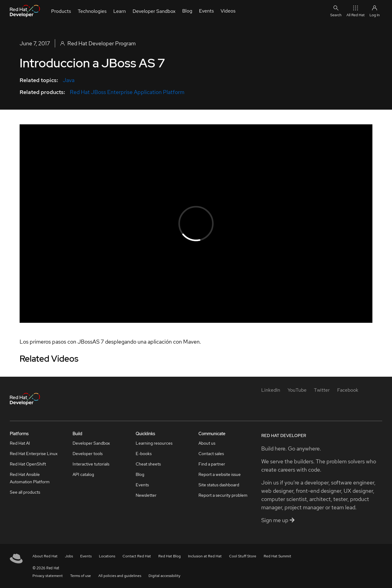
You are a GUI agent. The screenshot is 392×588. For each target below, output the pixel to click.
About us (207, 443)
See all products (25, 492)
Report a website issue (220, 474)
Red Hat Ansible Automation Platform (30, 478)
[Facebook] (348, 390)
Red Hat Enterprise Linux (34, 454)
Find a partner (212, 464)
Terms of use (81, 576)
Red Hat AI (20, 443)
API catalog (83, 474)
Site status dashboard (219, 485)
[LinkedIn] (271, 390)
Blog (140, 474)
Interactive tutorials (91, 464)
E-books (144, 454)
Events (142, 485)
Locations (107, 556)
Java (69, 80)
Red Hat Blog (170, 556)
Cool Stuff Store (243, 556)
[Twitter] (322, 390)
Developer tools (88, 454)
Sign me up (278, 520)
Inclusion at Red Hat (205, 556)
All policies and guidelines (120, 576)
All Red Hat (355, 11)
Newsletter (146, 495)
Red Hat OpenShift (28, 464)
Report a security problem (223, 495)
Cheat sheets (148, 464)
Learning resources (154, 443)
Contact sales (211, 454)
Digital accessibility (164, 576)
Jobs (69, 556)
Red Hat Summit (277, 556)
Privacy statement (48, 576)
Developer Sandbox (91, 443)
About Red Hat (45, 556)
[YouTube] (297, 390)
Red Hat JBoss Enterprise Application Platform (127, 92)
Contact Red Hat (137, 556)
